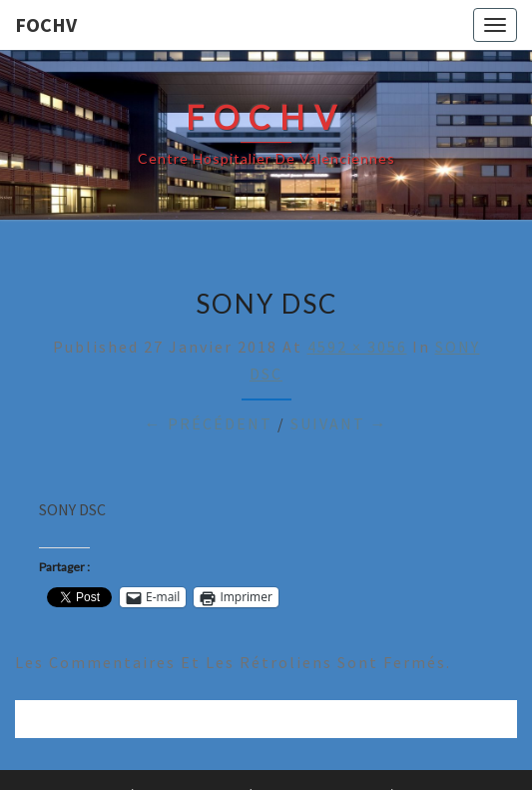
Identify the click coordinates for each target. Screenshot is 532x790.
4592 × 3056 (357, 347)
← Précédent (209, 423)
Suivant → (339, 423)
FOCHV (46, 24)
